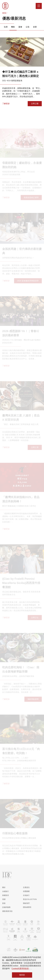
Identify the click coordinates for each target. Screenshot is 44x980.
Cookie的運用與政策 (20, 969)
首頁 (4, 13)
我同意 (22, 975)
